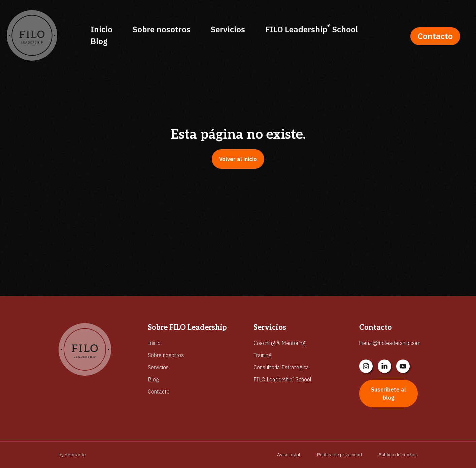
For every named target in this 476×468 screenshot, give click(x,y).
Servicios (228, 29)
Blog (99, 41)
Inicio (101, 29)
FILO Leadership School (312, 29)
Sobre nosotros (162, 29)
